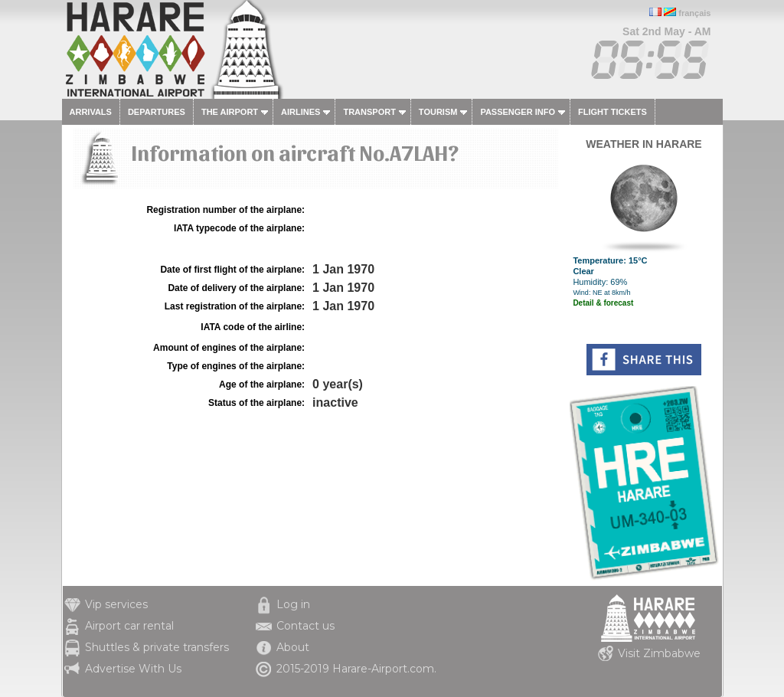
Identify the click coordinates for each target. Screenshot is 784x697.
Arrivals (91, 112)
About (293, 647)
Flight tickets (612, 112)
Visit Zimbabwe (659, 653)
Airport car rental (129, 626)
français (694, 13)
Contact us (305, 626)
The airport (230, 112)
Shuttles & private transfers (157, 647)
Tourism (438, 112)
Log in (293, 604)
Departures (157, 112)
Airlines (301, 112)
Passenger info (518, 112)
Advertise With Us (133, 669)
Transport (369, 112)
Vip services (116, 604)
